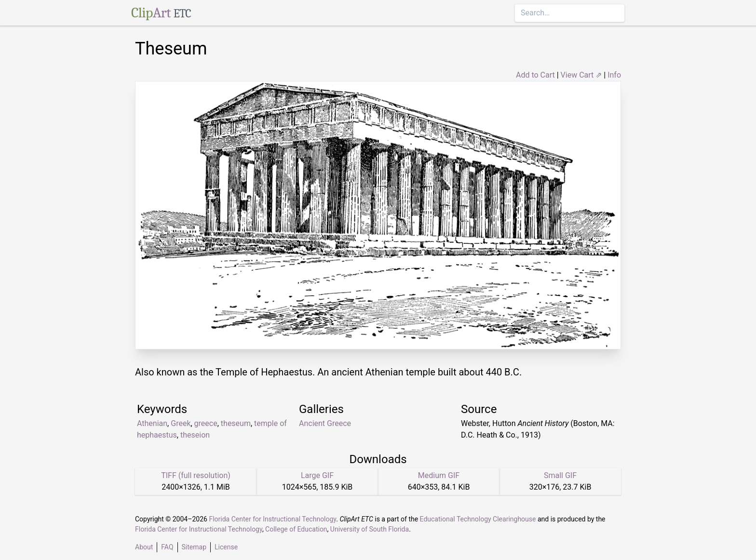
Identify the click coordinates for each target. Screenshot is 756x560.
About (144, 547)
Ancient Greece (325, 423)
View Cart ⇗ (581, 75)
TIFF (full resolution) (196, 475)
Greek (181, 423)
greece (206, 423)
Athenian (152, 423)
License (226, 547)
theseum (236, 423)
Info (614, 75)
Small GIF (560, 475)
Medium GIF (439, 475)
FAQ (167, 547)
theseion (195, 435)
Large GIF (317, 475)
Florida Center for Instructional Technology (272, 519)
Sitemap (194, 547)
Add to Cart (535, 75)
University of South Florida (370, 529)
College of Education (296, 529)
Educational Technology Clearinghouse (478, 519)
